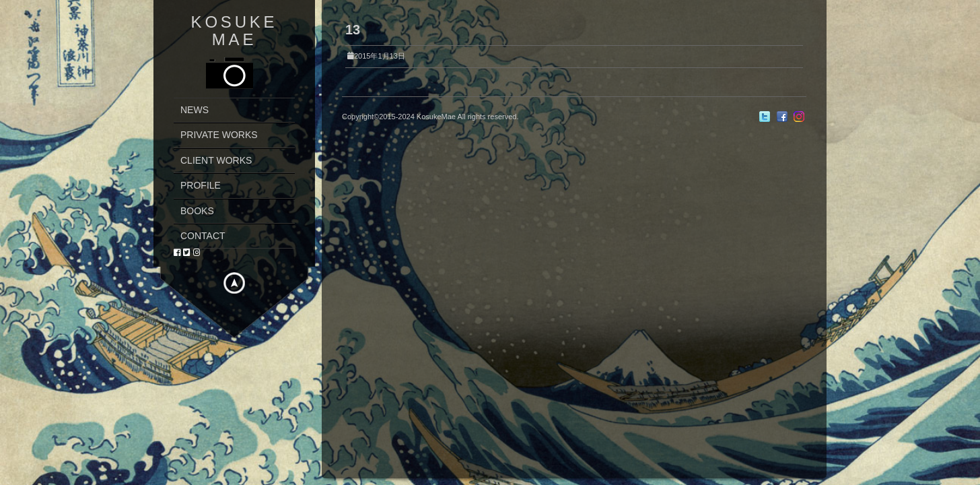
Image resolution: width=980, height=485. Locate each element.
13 (353, 30)
